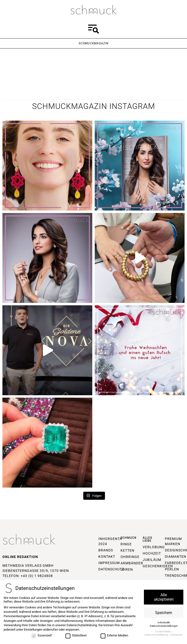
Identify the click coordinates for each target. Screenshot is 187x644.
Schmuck (129, 538)
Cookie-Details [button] (163, 631)
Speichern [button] (164, 613)
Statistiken (76, 635)
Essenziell (42, 635)
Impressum (177, 635)
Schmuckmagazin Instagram (94, 106)
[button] (93, 30)
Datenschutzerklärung (82, 625)
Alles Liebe (147, 539)
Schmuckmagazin (93, 43)
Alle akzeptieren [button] (164, 597)
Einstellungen (33, 630)
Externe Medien (114, 635)
